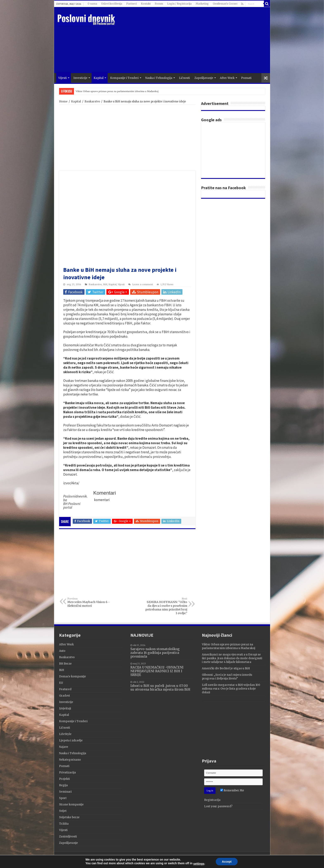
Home (63, 102)
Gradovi (64, 696)
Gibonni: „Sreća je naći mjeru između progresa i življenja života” (227, 677)
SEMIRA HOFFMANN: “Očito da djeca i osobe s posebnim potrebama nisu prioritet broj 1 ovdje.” (166, 606)
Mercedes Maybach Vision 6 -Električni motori (89, 602)
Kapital (99, 78)
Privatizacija (67, 772)
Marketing (202, 4)
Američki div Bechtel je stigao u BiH (226, 668)
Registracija (212, 800)
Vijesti (63, 78)
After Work (227, 78)
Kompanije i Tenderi (124, 78)
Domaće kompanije (73, 676)
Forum (159, 4)
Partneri (132, 4)
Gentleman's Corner (225, 4)
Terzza (260, 858)
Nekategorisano (70, 760)
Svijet (63, 811)
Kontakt (146, 4)
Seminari (65, 792)
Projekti (64, 779)
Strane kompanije (71, 804)
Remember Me (232, 790)
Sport (63, 798)
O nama (92, 4)
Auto (62, 651)
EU (61, 683)
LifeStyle (65, 734)
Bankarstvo (92, 102)
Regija (63, 785)
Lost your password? (218, 806)
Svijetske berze (69, 817)
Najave (64, 747)
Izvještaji (65, 708)
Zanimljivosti (68, 837)
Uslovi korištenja (112, 4)
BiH (105, 284)
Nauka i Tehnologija (159, 78)
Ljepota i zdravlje (71, 740)
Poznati (246, 78)
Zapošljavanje (204, 78)
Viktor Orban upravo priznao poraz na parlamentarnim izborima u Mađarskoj (117, 91)
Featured (65, 689)
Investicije (80, 78)
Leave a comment (143, 284)
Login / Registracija (179, 4)
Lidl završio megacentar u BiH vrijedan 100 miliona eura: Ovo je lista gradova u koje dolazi (231, 689)
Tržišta (64, 824)
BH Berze (65, 664)
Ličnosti (184, 78)
